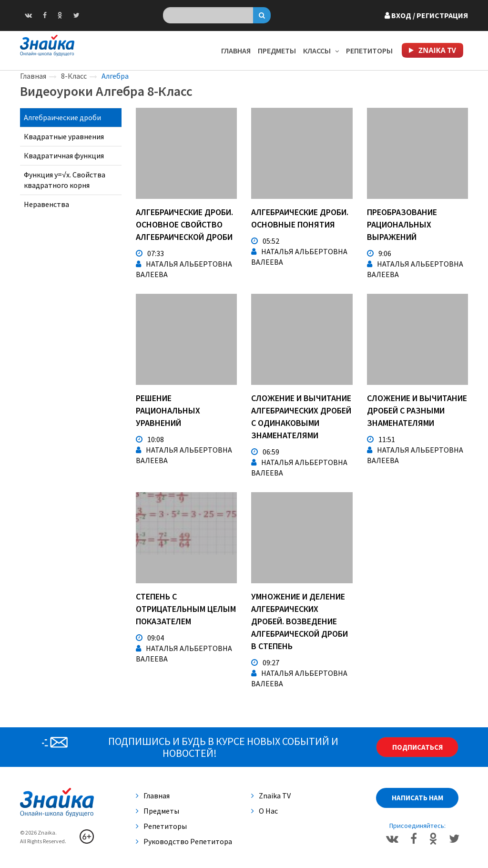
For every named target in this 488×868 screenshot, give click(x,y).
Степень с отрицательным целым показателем (186, 609)
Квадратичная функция (64, 155)
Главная (236, 51)
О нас (264, 811)
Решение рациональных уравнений (168, 410)
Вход (426, 15)
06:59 (265, 452)
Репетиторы (369, 51)
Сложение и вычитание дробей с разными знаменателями (417, 410)
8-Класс (74, 76)
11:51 (381, 439)
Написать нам (417, 798)
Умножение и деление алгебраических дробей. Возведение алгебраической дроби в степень (300, 621)
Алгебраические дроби (62, 117)
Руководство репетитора (184, 841)
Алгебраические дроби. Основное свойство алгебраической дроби (184, 224)
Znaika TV (271, 796)
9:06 (379, 253)
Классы (321, 51)
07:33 (150, 253)
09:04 (150, 638)
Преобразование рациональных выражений (402, 224)
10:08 (150, 439)
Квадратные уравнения (64, 136)
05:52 (265, 241)
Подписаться (417, 747)
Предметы (277, 51)
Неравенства (46, 204)
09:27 (265, 662)
